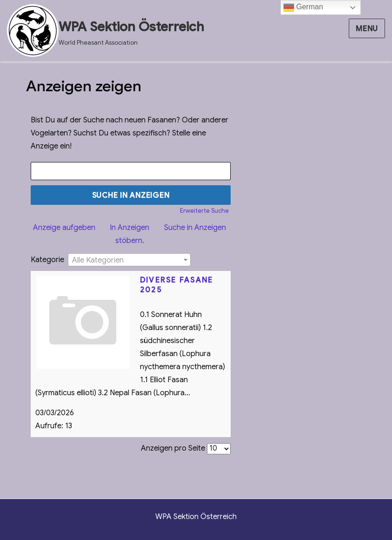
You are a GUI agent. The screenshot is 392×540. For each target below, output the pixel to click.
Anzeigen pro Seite (173, 448)
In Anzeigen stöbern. (130, 234)
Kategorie (47, 260)
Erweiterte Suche (204, 211)
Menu (367, 29)
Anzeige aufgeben (64, 228)
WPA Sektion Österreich (131, 27)
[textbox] (129, 260)
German (303, 7)
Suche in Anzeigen (195, 228)
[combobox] (129, 260)
